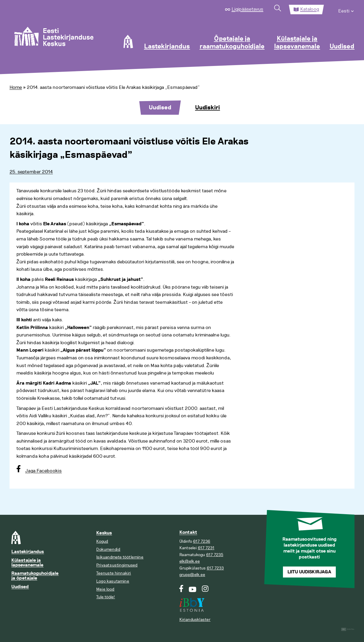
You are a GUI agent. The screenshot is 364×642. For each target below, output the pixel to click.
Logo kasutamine (113, 581)
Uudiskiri (208, 108)
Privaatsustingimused (117, 565)
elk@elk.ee (190, 561)
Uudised (342, 47)
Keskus (104, 533)
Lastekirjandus (167, 47)
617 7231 (206, 548)
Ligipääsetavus (247, 9)
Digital (348, 629)
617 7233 (215, 568)
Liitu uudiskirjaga (309, 572)
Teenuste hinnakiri (114, 573)
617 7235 (215, 555)
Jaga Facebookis (43, 471)
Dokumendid (108, 549)
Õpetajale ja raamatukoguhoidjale (232, 43)
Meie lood (105, 589)
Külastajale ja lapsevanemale (297, 43)
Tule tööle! (106, 597)
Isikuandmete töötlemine (120, 557)
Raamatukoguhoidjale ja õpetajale (35, 576)
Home (16, 87)
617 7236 (202, 541)
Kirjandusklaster (195, 620)
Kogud (102, 541)
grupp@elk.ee (192, 575)
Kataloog (310, 9)
